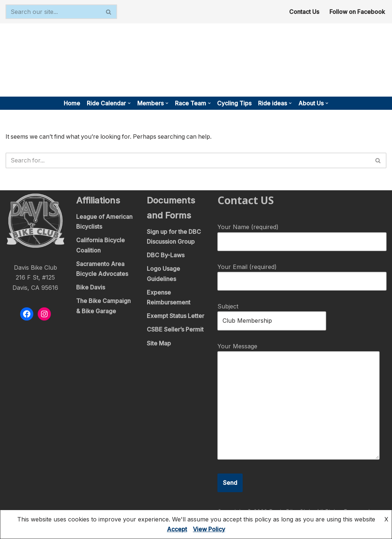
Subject (272, 314)
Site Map (159, 344)
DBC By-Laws (166, 255)
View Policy (209, 529)
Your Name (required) (302, 235)
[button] (129, 103)
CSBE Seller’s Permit (175, 330)
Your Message (298, 402)
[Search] (53, 12)
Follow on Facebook (357, 12)
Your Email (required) (302, 274)
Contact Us (304, 12)
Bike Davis (91, 288)
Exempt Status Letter (176, 316)
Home (72, 103)
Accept (177, 529)
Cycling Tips (235, 103)
